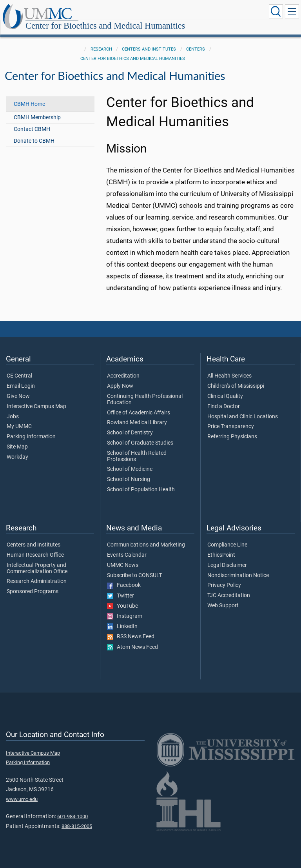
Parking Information (31, 428)
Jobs (13, 408)
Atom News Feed (132, 639)
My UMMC (19, 418)
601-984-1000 (73, 808)
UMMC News (123, 557)
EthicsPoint (221, 547)
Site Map (17, 438)
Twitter (121, 587)
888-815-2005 (77, 818)
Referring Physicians (232, 428)
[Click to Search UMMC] (276, 11)
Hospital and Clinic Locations (243, 408)
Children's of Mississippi (236, 378)
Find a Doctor (224, 398)
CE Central (19, 367)
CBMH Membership (37, 109)
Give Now (18, 388)
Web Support (223, 597)
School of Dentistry (130, 424)
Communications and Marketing (146, 536)
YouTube (122, 597)
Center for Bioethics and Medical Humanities (184, 13)
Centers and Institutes (149, 41)
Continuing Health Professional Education (145, 391)
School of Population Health (141, 481)
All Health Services (229, 367)
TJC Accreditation (229, 587)
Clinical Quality (225, 388)
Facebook (124, 577)
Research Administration (37, 573)
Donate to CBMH (34, 132)
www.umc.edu (22, 791)
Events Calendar (127, 547)
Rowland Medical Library (137, 414)
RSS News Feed (131, 628)
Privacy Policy (224, 577)
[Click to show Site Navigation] (292, 11)
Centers (196, 41)
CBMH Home (29, 95)
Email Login (21, 378)
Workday (17, 449)
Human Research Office (35, 547)
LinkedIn (122, 618)
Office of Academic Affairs (139, 404)
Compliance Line (227, 536)
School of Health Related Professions (137, 448)
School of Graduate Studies (140, 434)
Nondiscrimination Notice (238, 567)
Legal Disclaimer (227, 557)
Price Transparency (231, 418)
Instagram (125, 608)
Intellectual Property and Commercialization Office (37, 560)
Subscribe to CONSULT (134, 567)
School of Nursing (129, 471)
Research (101, 41)
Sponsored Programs (33, 583)
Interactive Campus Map (36, 398)
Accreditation (123, 367)
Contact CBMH (32, 121)
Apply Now (120, 378)
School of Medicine (130, 461)
